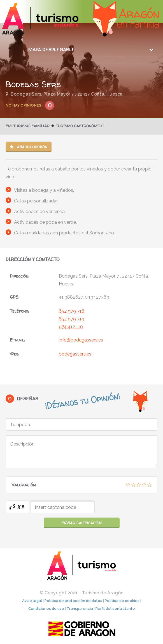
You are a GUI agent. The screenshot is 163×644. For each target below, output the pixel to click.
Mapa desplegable (52, 50)
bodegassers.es (75, 354)
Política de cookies (122, 601)
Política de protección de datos (73, 601)
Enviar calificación (81, 523)
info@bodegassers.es (81, 340)
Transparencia (80, 609)
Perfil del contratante (115, 609)
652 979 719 (72, 319)
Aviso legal (32, 601)
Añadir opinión (29, 147)
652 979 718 (72, 311)
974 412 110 (71, 327)
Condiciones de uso (46, 609)
